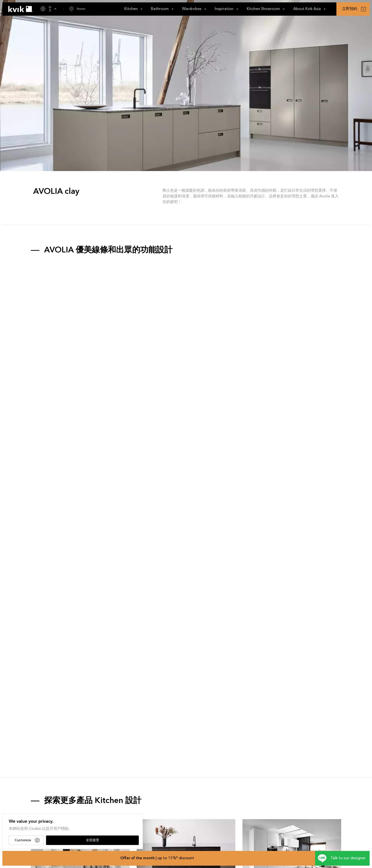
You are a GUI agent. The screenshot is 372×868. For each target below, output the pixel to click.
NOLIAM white (255, 828)
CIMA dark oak (149, 828)
